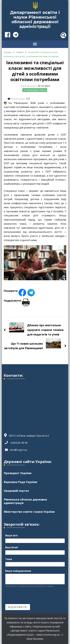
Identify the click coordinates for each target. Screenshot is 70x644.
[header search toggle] (63, 35)
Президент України (18, 473)
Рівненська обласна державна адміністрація (25, 501)
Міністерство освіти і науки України (29, 512)
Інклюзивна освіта (36, 90)
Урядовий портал (16, 491)
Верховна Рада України (20, 482)
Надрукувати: (17, 301)
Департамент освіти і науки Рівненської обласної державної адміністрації (35, 19)
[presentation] (28, 596)
